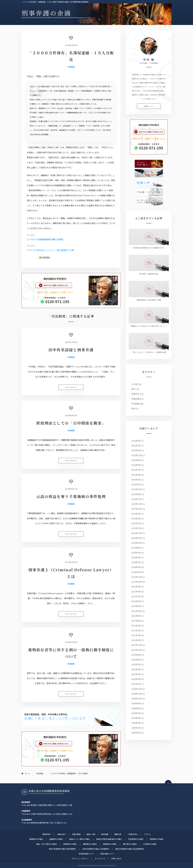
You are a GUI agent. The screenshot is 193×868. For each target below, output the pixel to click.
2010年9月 (136, 655)
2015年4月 (136, 519)
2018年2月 (136, 484)
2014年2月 (136, 567)
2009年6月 (136, 718)
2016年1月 (136, 499)
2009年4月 (136, 728)
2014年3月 (136, 562)
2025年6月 (136, 441)
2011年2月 (136, 635)
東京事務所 (26, 802)
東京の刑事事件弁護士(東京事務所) (62, 849)
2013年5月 (136, 606)
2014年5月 (136, 553)
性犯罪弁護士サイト (87, 854)
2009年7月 (136, 713)
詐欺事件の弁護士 (70, 844)
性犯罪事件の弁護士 (136, 839)
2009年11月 (137, 694)
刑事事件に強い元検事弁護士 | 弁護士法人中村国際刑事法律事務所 (46, 792)
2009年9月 (136, 703)
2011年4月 (136, 625)
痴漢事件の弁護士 (36, 839)
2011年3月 (136, 630)
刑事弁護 (135, 399)
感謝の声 (118, 834)
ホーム (26, 773)
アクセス (147, 834)
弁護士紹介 (61, 834)
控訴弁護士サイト (107, 854)
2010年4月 (136, 669)
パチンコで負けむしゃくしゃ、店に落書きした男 (50, 250)
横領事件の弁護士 (90, 844)
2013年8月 (136, 592)
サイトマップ (100, 859)
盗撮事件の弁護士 (56, 839)
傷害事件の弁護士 (110, 844)
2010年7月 (136, 664)
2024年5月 (136, 450)
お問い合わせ (116, 859)
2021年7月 (136, 470)
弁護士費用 (76, 834)
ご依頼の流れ (133, 834)
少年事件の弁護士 (150, 844)
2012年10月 (137, 611)
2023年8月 (136, 465)
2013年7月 (136, 596)
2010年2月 (136, 679)
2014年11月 (137, 538)
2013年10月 (137, 582)
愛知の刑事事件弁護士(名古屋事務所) (130, 849)
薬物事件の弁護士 (157, 839)
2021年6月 (136, 475)
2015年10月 (137, 509)
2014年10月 (137, 543)
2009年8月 (136, 708)
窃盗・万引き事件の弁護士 (47, 844)
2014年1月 (136, 572)
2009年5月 (136, 723)
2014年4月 (136, 557)
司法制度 (71, 67)
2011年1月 (136, 640)
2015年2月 (136, 523)
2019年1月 (136, 480)
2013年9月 (136, 587)
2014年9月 (136, 548)
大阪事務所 (26, 811)
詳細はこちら (149, 106)
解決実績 (105, 834)
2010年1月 (136, 684)
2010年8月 (136, 660)
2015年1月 (136, 528)
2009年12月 (137, 689)
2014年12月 (137, 533)
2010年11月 (137, 645)
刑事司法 (135, 394)
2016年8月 (136, 494)
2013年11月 (137, 577)
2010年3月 (136, 674)
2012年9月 (136, 616)
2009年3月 (136, 733)
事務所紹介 (47, 834)
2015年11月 (137, 504)
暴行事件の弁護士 (130, 844)
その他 (134, 384)
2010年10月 (137, 650)
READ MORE (71, 387)
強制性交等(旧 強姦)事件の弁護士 (109, 839)
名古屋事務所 (27, 820)
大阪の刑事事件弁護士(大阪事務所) (96, 849)
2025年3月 (136, 445)
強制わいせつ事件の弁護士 (80, 839)
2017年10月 (137, 489)
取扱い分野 (91, 834)
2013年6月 (136, 601)
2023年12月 (137, 455)
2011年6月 (136, 621)
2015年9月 (136, 514)
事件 (133, 389)
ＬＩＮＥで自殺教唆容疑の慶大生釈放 (45, 239)
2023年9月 (136, 460)
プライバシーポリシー (80, 859)
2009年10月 (137, 699)
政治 (133, 408)
